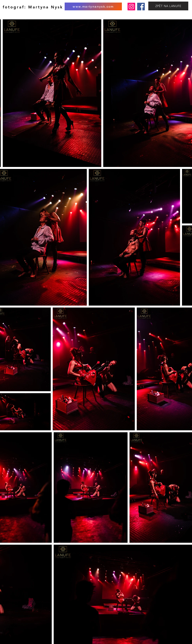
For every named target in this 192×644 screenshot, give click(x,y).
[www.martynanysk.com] (93, 6)
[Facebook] (141, 7)
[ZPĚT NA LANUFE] (168, 6)
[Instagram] (131, 7)
